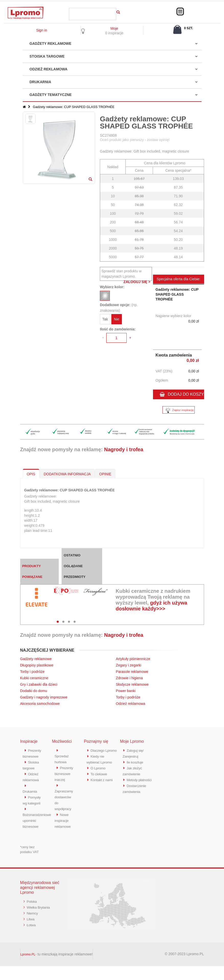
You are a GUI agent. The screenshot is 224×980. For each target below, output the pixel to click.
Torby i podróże (32, 672)
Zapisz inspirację (178, 410)
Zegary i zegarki (129, 665)
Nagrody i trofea (123, 449)
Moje (114, 28)
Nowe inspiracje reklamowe (64, 823)
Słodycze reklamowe (132, 684)
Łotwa (32, 938)
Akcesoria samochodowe (40, 704)
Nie (117, 320)
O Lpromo (99, 773)
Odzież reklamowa (49, 69)
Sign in (42, 30)
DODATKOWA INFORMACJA (67, 474)
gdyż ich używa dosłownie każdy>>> (151, 606)
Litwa (31, 932)
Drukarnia (40, 82)
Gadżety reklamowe (51, 44)
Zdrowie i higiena (129, 678)
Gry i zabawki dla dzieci (39, 684)
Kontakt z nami (103, 784)
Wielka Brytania (40, 921)
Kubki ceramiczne (34, 678)
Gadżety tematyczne (51, 95)
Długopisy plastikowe (37, 665)
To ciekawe (100, 778)
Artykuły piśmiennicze (133, 659)
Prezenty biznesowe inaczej (63, 778)
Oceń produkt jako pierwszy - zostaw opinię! (135, 140)
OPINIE (105, 474)
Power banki (126, 691)
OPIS (31, 474)
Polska (32, 915)
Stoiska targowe (47, 56)
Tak (105, 320)
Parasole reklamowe (132, 672)
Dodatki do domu (34, 691)
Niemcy (33, 926)
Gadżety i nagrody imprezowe (44, 697)
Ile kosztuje (136, 762)
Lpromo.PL (28, 968)
